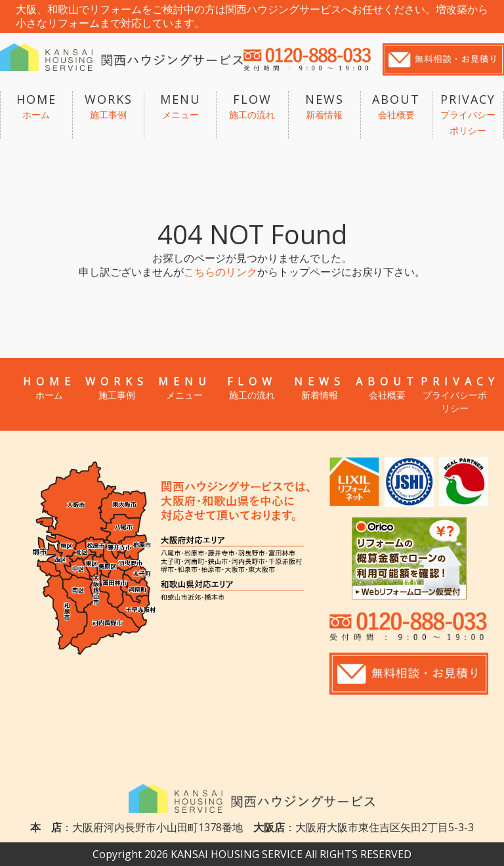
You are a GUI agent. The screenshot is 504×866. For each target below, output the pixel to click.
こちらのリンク (220, 272)
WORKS (109, 107)
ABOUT (397, 107)
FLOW (252, 107)
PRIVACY (468, 115)
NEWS (325, 107)
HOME (36, 107)
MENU (180, 107)
